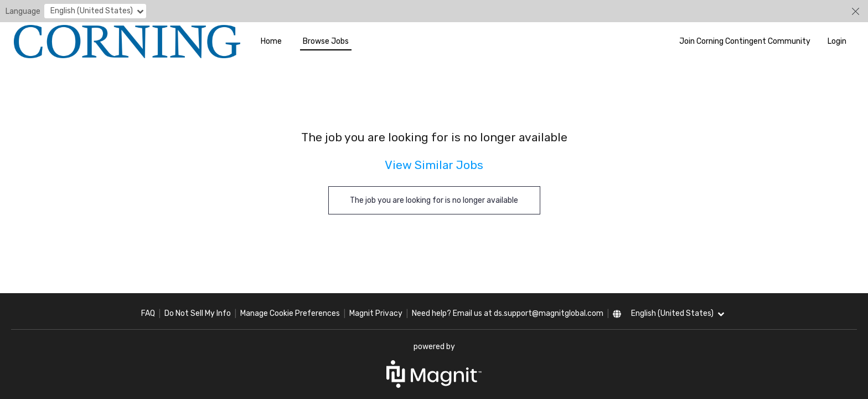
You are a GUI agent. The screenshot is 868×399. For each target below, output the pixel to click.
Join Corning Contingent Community (745, 41)
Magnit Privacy (376, 313)
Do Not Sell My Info (198, 313)
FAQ (148, 313)
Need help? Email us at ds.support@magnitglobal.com (508, 313)
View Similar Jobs (434, 165)
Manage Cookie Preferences (290, 313)
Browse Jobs (326, 41)
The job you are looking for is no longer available (434, 200)
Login (837, 41)
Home (271, 41)
